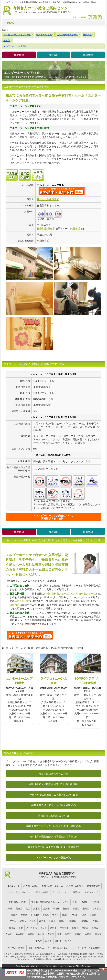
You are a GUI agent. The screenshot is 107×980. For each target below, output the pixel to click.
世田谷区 (97, 909)
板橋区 (85, 902)
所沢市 (53, 928)
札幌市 (95, 928)
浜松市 (41, 934)
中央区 (24, 915)
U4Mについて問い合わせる (30, 635)
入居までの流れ (41, 892)
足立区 (66, 902)
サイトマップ (91, 892)
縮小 (90, 17)
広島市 (48, 941)
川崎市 (52, 921)
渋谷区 (56, 909)
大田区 (9, 909)
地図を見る (77, 229)
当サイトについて (61, 892)
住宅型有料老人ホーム (84, 594)
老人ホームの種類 (75, 886)
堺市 (59, 934)
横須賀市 (85, 921)
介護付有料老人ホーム (56, 594)
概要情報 (19, 55)
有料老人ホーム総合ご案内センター (42, 10)
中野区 (56, 915)
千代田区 (35, 915)
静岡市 (31, 934)
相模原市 (73, 921)
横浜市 (42, 921)
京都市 (78, 934)
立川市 (33, 921)
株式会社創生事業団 (48, 199)
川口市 (44, 928)
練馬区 (65, 915)
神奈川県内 (23, 601)
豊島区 (46, 915)
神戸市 (88, 934)
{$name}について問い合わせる (62, 191)
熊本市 (68, 941)
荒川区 (75, 902)
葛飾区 (19, 909)
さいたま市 (32, 928)
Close (103, 969)
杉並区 (76, 909)
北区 (28, 909)
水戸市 (85, 928)
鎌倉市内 (15, 605)
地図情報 (88, 55)
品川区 (46, 909)
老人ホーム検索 (31, 886)
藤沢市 (62, 921)
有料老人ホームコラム (52, 886)
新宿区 (66, 909)
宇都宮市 (64, 928)
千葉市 (96, 921)
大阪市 (51, 934)
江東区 (37, 909)
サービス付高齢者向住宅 (90, 948)
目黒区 (93, 915)
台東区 (14, 915)
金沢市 (39, 941)
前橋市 (75, 928)
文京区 (75, 915)
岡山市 (98, 934)
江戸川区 (96, 902)
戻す (95, 17)
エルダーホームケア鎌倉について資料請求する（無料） (55, 517)
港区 (84, 915)
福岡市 (58, 941)
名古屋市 (20, 934)
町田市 (23, 921)
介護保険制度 (93, 886)
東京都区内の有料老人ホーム (45, 902)
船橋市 (12, 928)
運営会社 (77, 892)
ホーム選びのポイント (20, 892)
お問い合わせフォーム (66, 959)
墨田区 (86, 909)
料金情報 (53, 55)
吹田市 (68, 934)
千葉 (21, 928)
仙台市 (9, 934)
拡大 (100, 17)
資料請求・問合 (15, 972)
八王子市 (12, 921)
